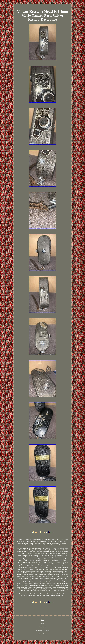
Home (42, 620)
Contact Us (42, 627)
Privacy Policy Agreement (42, 630)
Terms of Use (42, 634)
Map (42, 623)
